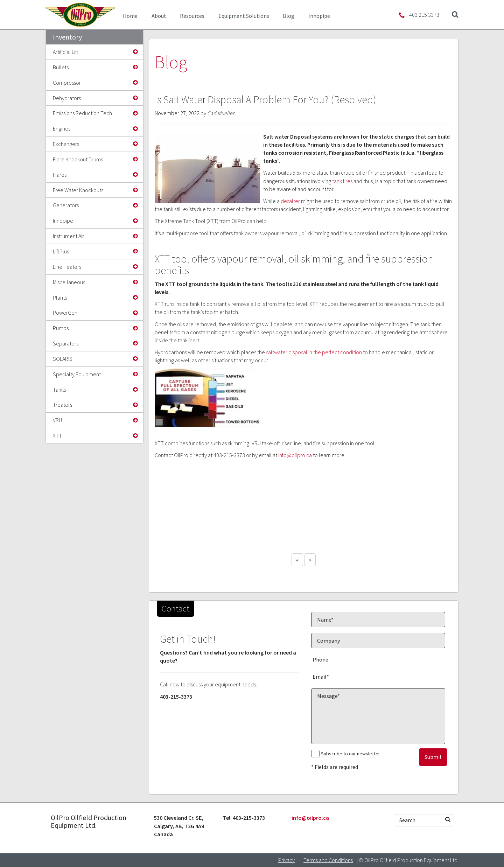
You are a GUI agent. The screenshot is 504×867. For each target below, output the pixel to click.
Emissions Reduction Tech (82, 113)
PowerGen (65, 313)
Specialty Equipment (77, 374)
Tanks (59, 390)
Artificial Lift (66, 52)
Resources (192, 16)
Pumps (61, 328)
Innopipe (319, 16)
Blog (289, 16)
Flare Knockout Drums (78, 159)
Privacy (286, 860)
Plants (60, 298)
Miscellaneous (69, 282)
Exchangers (66, 144)
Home (130, 16)
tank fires (342, 181)
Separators (66, 343)
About (159, 16)
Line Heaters (67, 267)
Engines (62, 128)
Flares (60, 175)
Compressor (67, 83)
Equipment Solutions (244, 16)
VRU (57, 420)
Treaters (62, 405)
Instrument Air (68, 236)
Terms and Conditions (328, 860)
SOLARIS (63, 359)
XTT (57, 435)
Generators (66, 205)
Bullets (61, 67)
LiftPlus (61, 251)
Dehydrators (67, 98)
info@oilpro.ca (295, 455)
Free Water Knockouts (78, 190)
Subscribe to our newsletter (351, 754)
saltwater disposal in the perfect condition (314, 352)
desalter (290, 201)
